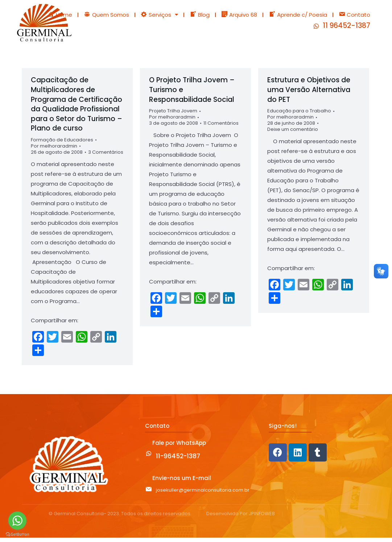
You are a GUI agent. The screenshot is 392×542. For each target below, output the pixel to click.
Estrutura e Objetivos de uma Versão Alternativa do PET (309, 94)
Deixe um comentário (293, 134)
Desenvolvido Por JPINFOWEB (241, 518)
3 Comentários (106, 156)
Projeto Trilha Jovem (173, 115)
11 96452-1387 (346, 28)
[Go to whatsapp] (17, 521)
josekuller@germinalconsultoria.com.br (203, 494)
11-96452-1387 (178, 460)
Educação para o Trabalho (299, 115)
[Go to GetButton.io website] (17, 535)
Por (54, 150)
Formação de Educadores (62, 144)
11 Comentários (221, 128)
